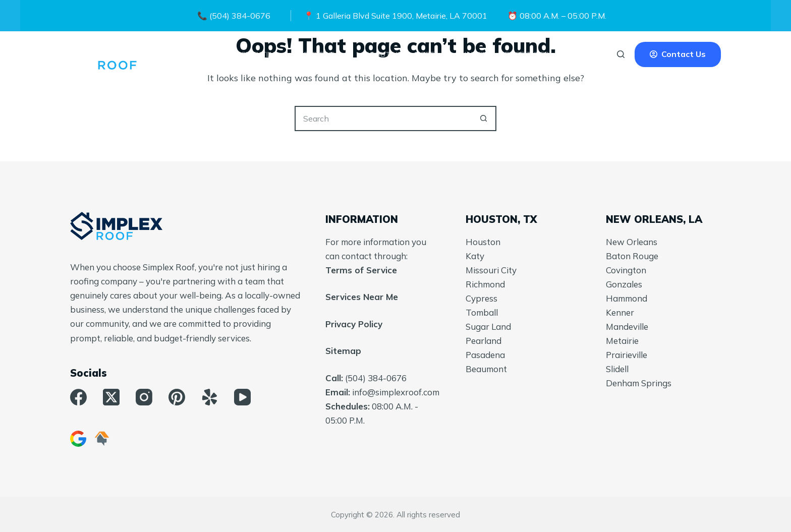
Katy (475, 256)
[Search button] (484, 119)
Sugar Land (488, 327)
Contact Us (678, 54)
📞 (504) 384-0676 (234, 16)
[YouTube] (242, 397)
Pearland (484, 341)
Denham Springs (639, 383)
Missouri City (491, 270)
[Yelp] (210, 397)
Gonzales (624, 284)
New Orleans (632, 242)
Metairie (622, 341)
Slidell (617, 369)
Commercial (328, 54)
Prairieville (627, 355)
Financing (474, 54)
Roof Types (534, 54)
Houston (483, 242)
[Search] (621, 54)
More (431, 54)
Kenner (620, 312)
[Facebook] (78, 397)
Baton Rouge (632, 256)
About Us (384, 54)
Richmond (485, 284)
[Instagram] (144, 397)
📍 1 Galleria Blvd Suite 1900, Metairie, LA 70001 (395, 16)
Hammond (627, 298)
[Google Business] (78, 439)
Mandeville (627, 327)
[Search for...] (383, 119)
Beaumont (486, 369)
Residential (261, 54)
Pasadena (485, 355)
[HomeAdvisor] (102, 439)
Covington (626, 270)
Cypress (482, 298)
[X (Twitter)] (111, 397)
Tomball (482, 312)
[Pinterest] (177, 397)
